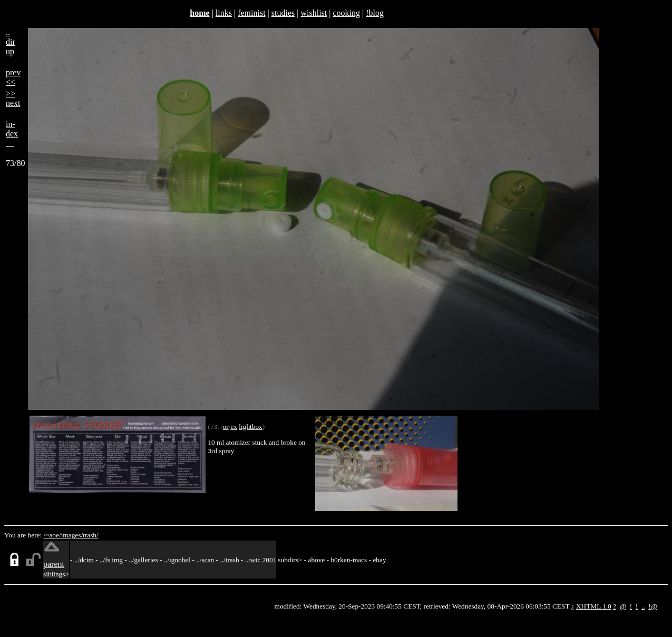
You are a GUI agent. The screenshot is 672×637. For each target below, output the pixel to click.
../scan (205, 560)
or (226, 427)
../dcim (84, 560)
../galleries (143, 560)
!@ (653, 606)
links (224, 13)
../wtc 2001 (261, 560)
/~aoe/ (52, 535)
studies (283, 13)
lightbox (250, 427)
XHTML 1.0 (594, 606)
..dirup (11, 42)
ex (234, 427)
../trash (229, 560)
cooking (346, 13)
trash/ (91, 535)
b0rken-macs (349, 560)
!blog (375, 13)
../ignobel (177, 560)
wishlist (314, 13)
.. (643, 606)
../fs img (111, 560)
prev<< (13, 77)
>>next (13, 98)
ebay (379, 560)
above (317, 560)
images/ (72, 535)
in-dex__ (12, 134)
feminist (251, 13)
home (199, 13)
